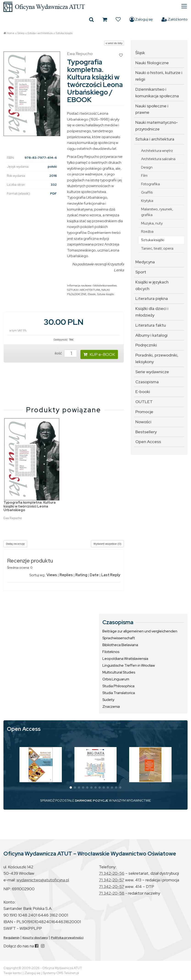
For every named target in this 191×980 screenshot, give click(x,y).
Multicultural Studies (119, 672)
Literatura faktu (151, 325)
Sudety (108, 700)
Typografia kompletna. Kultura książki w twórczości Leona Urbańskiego (30, 506)
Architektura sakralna (158, 159)
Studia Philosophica (118, 686)
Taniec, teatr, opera (157, 248)
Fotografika (150, 184)
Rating (81, 575)
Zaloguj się (141, 19)
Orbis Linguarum (116, 679)
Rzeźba (147, 231)
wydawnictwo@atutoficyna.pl (43, 880)
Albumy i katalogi (151, 335)
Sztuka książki (64, 33)
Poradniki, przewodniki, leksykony (157, 358)
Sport (141, 272)
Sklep (21, 33)
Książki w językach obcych (152, 285)
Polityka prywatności (67, 938)
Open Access (148, 442)
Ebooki (92, 294)
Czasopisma (147, 382)
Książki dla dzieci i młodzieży (152, 312)
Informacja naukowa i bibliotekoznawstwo (92, 285)
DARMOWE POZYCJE (92, 800)
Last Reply (111, 575)
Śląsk (140, 53)
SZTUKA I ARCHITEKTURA (84, 290)
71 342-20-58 (112, 893)
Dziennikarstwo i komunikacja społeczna (157, 92)
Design (147, 167)
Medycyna (145, 262)
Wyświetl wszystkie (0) (107, 544)
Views (52, 575)
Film (144, 176)
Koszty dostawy (35, 938)
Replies (66, 575)
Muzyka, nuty (152, 223)
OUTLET (144, 402)
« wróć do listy (114, 43)
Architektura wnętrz (157, 151)
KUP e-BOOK (99, 354)
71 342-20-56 (112, 873)
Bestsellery (146, 432)
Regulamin (11, 938)
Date (94, 575)
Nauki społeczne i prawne (152, 109)
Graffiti (147, 192)
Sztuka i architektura (40, 33)
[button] (71, 787)
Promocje (144, 412)
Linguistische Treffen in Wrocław (129, 665)
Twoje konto (12, 973)
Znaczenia (111, 707)
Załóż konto (175, 19)
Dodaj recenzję (15, 544)
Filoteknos (111, 652)
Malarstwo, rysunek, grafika (157, 212)
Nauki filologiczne (152, 63)
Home (11, 33)
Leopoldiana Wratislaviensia (125, 659)
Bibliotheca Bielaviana (120, 645)
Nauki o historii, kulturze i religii (159, 76)
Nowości (143, 422)
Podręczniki (146, 345)
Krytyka (147, 201)
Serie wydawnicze (152, 372)
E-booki (143, 392)
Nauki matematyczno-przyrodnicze (157, 126)
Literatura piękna (152, 298)
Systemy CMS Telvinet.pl (61, 973)
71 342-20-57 (112, 880)
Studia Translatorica (119, 693)
